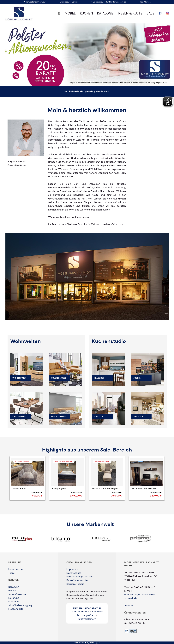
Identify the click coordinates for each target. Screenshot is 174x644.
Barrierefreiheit (75, 584)
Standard (97, 612)
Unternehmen (16, 569)
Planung (13, 591)
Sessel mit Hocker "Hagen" (105, 489)
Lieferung (14, 598)
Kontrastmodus (80, 612)
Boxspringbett (59, 489)
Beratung (14, 587)
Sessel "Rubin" (19, 489)
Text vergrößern (86, 615)
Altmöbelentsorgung (20, 605)
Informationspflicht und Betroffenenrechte (80, 578)
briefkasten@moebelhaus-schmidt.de (140, 596)
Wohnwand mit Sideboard (145, 489)
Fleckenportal (16, 609)
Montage (13, 602)
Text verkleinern (87, 619)
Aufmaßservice (17, 594)
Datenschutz (74, 573)
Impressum (73, 569)
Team (11, 573)
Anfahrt (129, 606)
